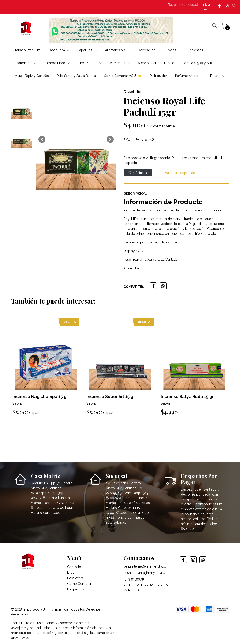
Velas (174, 50)
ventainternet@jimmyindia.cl (145, 566)
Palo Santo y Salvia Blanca (76, 76)
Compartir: (134, 287)
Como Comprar (79, 584)
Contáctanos (138, 173)
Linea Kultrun (90, 63)
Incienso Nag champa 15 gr (40, 396)
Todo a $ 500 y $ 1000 (200, 63)
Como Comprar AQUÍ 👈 (123, 76)
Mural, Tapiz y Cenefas (32, 76)
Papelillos (87, 50)
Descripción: (135, 194)
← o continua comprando (176, 173)
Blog (71, 572)
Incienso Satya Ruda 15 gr (187, 396)
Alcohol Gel (147, 63)
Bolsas (218, 76)
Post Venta (75, 578)
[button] (42, 139)
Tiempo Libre (57, 63)
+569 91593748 (134, 579)
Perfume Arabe (189, 76)
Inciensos (198, 50)
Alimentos (120, 63)
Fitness (169, 63)
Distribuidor (158, 76)
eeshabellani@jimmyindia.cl (144, 573)
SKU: (127, 140)
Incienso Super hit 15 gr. (111, 396)
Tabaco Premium (27, 50)
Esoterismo (25, 63)
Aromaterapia (117, 50)
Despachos (76, 589)
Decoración (149, 50)
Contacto (74, 567)
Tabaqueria (59, 50)
